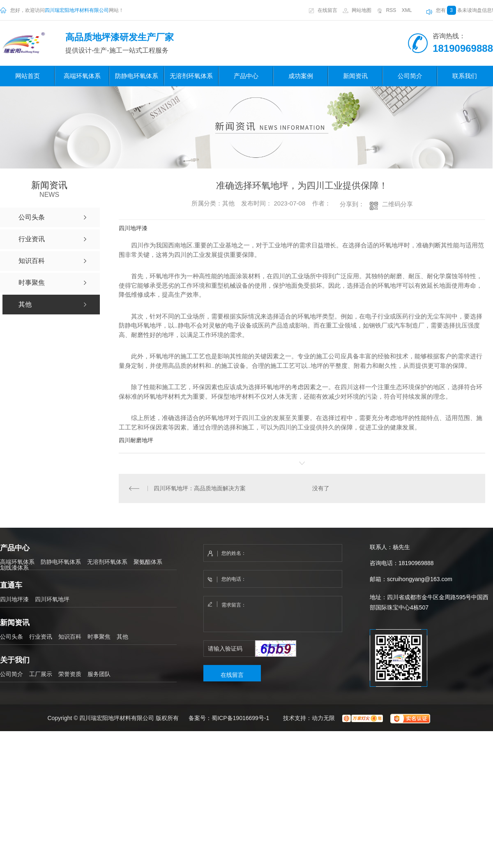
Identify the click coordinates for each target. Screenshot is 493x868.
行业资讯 (41, 637)
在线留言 (327, 10)
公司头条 (12, 637)
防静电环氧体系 (137, 76)
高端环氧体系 (82, 76)
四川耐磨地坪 (136, 440)
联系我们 (465, 76)
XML (407, 10)
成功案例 (301, 76)
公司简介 (410, 76)
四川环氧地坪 (52, 599)
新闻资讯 (355, 76)
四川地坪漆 (133, 228)
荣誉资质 (70, 674)
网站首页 (28, 76)
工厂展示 (41, 674)
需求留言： (273, 614)
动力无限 (323, 718)
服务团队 (99, 674)
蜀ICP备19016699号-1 (240, 718)
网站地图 (362, 10)
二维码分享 (397, 204)
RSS (391, 10)
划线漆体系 (14, 568)
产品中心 (246, 76)
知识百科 (70, 637)
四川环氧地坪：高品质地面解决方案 (200, 488)
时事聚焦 (99, 637)
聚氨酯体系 (148, 562)
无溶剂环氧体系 (191, 76)
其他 (122, 637)
